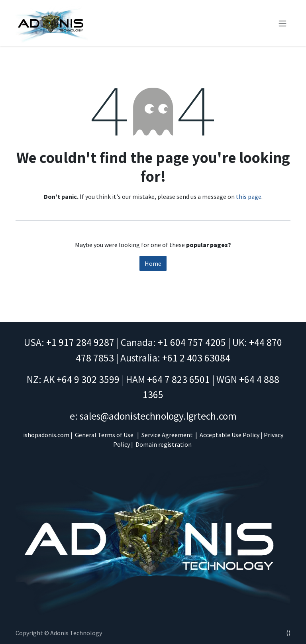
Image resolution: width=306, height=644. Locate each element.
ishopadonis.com (46, 435)
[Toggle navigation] (282, 23)
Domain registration (164, 444)
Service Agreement (167, 435)
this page (249, 196)
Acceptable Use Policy (229, 435)
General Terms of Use (104, 435)
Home (153, 263)
